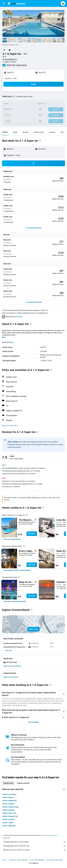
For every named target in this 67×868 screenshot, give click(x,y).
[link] (12, 539)
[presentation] (17, 45)
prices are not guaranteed (50, 835)
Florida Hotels (34, 860)
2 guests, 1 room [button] (11, 78)
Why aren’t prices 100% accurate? (35, 850)
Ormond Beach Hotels (53, 860)
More (4, 337)
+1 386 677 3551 (9, 62)
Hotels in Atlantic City (10, 816)
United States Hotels (15, 860)
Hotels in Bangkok (9, 826)
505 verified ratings (19, 65)
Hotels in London (8, 819)
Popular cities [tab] (8, 783)
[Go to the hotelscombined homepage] (16, 3)
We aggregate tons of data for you (35, 846)
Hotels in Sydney (8, 804)
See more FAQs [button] (34, 722)
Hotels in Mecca (8, 797)
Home (4, 860)
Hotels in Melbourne (10, 801)
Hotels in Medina (8, 810)
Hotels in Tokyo (8, 823)
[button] (4, 3)
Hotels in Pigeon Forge (10, 807)
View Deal (32, 534)
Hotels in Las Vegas (9, 794)
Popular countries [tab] (23, 783)
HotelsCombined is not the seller (35, 842)
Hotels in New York (9, 813)
